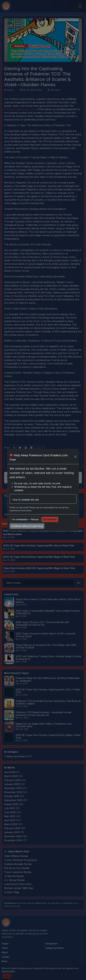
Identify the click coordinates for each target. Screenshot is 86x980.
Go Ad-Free (50, 519)
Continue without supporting (27, 526)
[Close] (75, 457)
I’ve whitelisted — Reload (25, 519)
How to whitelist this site (26, 500)
